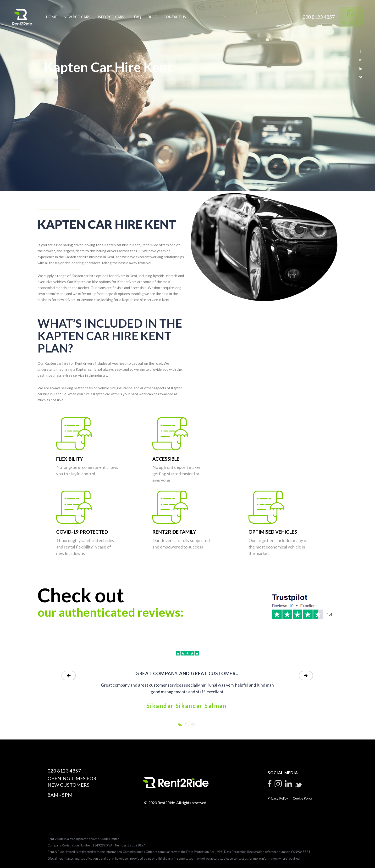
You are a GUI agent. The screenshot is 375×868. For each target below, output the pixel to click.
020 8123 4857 (64, 771)
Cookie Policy (303, 798)
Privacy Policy (278, 798)
